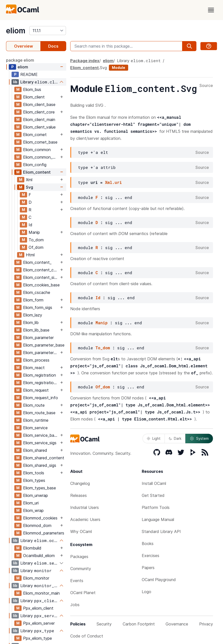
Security (104, 624)
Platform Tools (156, 507)
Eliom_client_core (39, 112)
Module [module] (119, 68)
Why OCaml (81, 531)
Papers (148, 568)
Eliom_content (37, 172)
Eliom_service (35, 428)
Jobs (75, 605)
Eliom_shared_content (44, 458)
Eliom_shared (35, 450)
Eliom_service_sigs (40, 443)
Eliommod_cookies (40, 518)
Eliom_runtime (36, 420)
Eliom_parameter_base (44, 345)
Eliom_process (36, 360)
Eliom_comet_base (40, 142)
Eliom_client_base (39, 104)
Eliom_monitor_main (41, 593)
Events (77, 581)
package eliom (20, 60)
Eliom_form (33, 300)
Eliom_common (37, 150)
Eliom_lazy (33, 315)
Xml (29, 180)
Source (206, 86)
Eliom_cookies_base (41, 285)
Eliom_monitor (36, 578)
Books (148, 544)
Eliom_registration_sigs (41, 383)
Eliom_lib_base (36, 330)
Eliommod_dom (37, 525)
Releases (79, 495)
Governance (177, 624)
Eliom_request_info (41, 398)
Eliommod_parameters (44, 533)
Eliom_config (35, 165)
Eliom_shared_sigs (40, 465)
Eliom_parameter (38, 338)
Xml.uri (113, 182)
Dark (175, 438)
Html (30, 255)
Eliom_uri (31, 503)
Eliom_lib (31, 323)
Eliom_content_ (37, 262)
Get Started (153, 495)
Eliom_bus (32, 89)
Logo (146, 592)
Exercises (151, 556)
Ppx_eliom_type (38, 638)
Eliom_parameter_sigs (41, 353)
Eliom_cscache (37, 292)
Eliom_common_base (41, 157)
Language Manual (158, 519)
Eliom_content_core (41, 270)
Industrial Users (85, 507)
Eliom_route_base (39, 413)
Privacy (206, 624)
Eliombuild (32, 548)
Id (30, 225)
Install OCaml (154, 483)
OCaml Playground (159, 580)
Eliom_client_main (39, 120)
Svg (29, 187)
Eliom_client (34, 97)
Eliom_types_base (40, 488)
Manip (34, 232)
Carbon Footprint (139, 624)
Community (81, 569)
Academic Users (85, 519)
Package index (85, 61)
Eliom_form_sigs (38, 307)
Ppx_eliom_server (39, 623)
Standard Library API (161, 531)
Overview (23, 46)
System (199, 439)
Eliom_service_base (41, 435)
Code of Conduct (87, 636)
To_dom (36, 240)
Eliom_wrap (33, 510)
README (29, 74)
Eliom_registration (40, 375)
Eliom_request (36, 390)
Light (154, 438)
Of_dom (36, 247)
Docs (53, 46)
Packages (79, 557)
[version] (48, 31)
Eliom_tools (34, 473)
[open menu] (211, 10)
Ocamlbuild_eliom (39, 556)
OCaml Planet (83, 593)
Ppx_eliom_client (38, 608)
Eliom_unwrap (35, 495)
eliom (16, 31)
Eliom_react (34, 368)
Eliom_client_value (39, 127)
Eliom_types (34, 480)
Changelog (80, 483)
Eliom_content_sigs (41, 277)
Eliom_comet (35, 135)
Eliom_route (34, 405)
